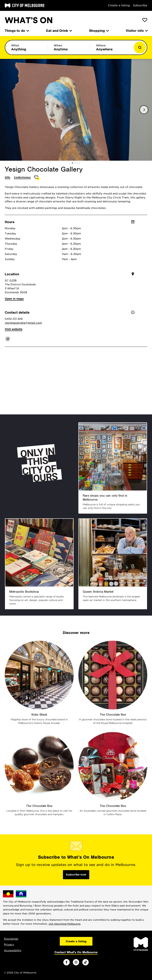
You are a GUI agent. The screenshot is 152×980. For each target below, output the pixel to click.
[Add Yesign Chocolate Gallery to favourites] (37, 178)
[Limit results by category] (26, 47)
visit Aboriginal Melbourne (65, 924)
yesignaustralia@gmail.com (23, 323)
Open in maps (14, 299)
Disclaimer (11, 939)
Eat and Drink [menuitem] (59, 31)
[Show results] (140, 47)
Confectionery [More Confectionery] (22, 177)
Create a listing (119, 5)
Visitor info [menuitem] (137, 31)
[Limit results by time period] (69, 47)
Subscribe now (76, 875)
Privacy (9, 945)
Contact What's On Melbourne (76, 952)
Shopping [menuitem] (99, 31)
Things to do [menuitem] (17, 31)
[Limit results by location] (111, 47)
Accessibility (13, 950)
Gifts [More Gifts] (8, 177)
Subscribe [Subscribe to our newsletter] (140, 5)
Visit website (14, 329)
